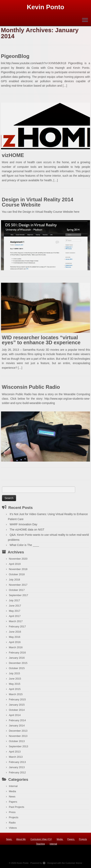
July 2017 (14, 600)
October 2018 (17, 574)
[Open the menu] (85, 20)
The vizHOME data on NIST (27, 530)
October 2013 (17, 741)
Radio (12, 823)
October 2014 (17, 710)
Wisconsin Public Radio (31, 387)
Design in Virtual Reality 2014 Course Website (38, 202)
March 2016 (16, 647)
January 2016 (17, 658)
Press (12, 812)
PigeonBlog (15, 56)
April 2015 (15, 689)
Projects (14, 817)
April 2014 (15, 715)
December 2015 (18, 663)
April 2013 (15, 752)
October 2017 (17, 590)
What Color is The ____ (24, 545)
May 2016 (15, 637)
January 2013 (17, 767)
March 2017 (16, 621)
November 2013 (18, 736)
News (12, 797)
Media (12, 791)
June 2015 (15, 679)
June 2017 (15, 606)
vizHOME (13, 155)
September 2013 (18, 746)
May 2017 (15, 611)
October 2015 (17, 668)
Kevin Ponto (46, 7)
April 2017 (15, 616)
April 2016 (15, 642)
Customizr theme (74, 863)
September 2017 (18, 595)
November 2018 (18, 569)
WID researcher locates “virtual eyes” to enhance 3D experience (41, 340)
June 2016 (15, 632)
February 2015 (17, 699)
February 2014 (17, 720)
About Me (21, 839)
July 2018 (14, 580)
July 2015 (14, 673)
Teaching (40, 844)
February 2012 (17, 772)
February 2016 (17, 653)
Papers (13, 802)
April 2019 (15, 564)
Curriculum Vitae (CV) (41, 839)
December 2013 (18, 731)
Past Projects (17, 807)
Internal (13, 786)
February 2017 (17, 626)
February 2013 (17, 762)
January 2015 (17, 705)
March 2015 (16, 694)
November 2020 (18, 559)
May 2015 (15, 684)
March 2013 (16, 757)
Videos (13, 828)
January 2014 (17, 726)
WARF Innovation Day (23, 524)
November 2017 (18, 585)
